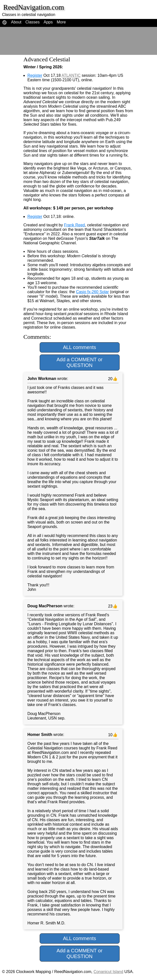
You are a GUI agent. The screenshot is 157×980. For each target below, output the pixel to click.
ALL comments (79, 347)
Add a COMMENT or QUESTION (79, 362)
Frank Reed (74, 225)
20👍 (112, 379)
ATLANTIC (71, 75)
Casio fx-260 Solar (92, 292)
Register (35, 75)
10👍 (112, 735)
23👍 (112, 606)
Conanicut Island (108, 972)
